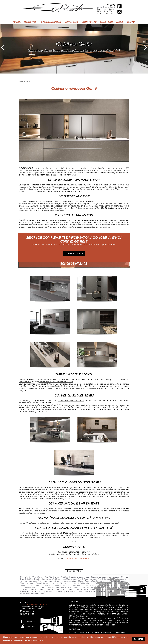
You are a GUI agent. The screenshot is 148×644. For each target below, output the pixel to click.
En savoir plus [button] (37, 640)
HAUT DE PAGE (74, 571)
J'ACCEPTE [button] (138, 639)
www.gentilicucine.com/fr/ (78, 558)
